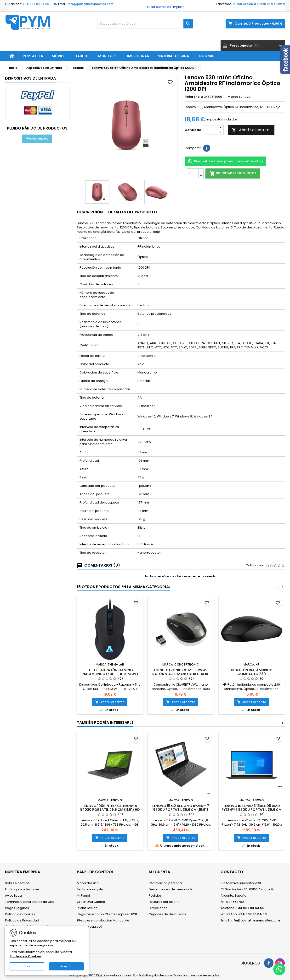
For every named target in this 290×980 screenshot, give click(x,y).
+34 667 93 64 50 (36, 4)
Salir (27, 966)
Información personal (166, 883)
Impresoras (138, 56)
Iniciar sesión (243, 4)
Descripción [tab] (90, 212)
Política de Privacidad (22, 920)
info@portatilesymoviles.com (91, 4)
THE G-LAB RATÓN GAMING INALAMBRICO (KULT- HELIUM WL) (110, 672)
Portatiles (33, 56)
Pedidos (155, 896)
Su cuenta (159, 872)
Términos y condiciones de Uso (29, 902)
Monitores (108, 56)
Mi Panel (83, 896)
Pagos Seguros (17, 908)
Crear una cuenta (271, 4)
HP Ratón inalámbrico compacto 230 (252, 672)
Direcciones (158, 908)
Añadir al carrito (251, 130)
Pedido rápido (37, 138)
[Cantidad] (211, 130)
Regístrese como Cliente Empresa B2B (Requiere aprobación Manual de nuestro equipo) (107, 920)
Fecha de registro (91, 889)
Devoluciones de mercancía (171, 889)
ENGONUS (206, 56)
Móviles (59, 56)
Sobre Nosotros (17, 883)
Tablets (82, 56)
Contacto (232, 872)
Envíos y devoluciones (22, 889)
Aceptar (66, 966)
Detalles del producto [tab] (133, 212)
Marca (233, 97)
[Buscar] (145, 24)
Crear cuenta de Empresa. (166, 7)
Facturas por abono (164, 902)
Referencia (194, 97)
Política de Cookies (20, 914)
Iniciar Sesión (87, 908)
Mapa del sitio (88, 883)
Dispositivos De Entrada (30, 78)
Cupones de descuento (167, 914)
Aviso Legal (14, 896)
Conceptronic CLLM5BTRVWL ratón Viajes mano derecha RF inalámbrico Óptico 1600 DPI (181, 674)
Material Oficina (173, 56)
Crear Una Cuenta (91, 902)
